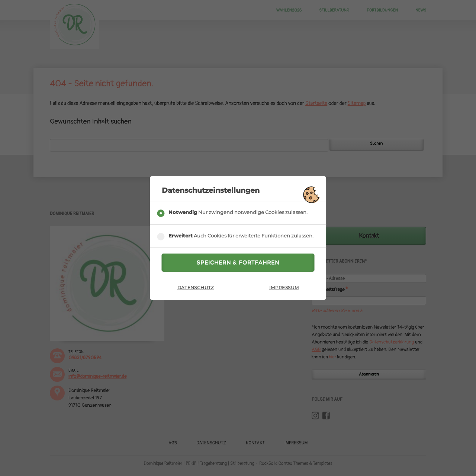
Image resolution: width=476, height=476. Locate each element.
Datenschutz (196, 287)
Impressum (284, 287)
